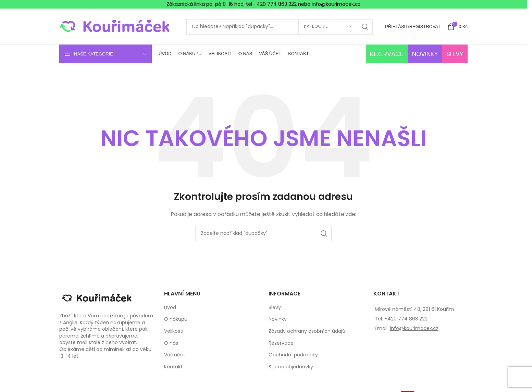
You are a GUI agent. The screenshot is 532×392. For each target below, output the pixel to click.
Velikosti (174, 331)
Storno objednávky (291, 367)
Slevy (275, 308)
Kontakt (173, 367)
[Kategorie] (328, 27)
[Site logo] (119, 26)
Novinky (278, 319)
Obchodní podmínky (293, 355)
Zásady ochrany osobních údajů (307, 331)
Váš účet (175, 355)
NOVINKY (425, 54)
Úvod (170, 308)
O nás (171, 343)
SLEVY (455, 54)
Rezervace (281, 343)
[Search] (280, 27)
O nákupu (176, 319)
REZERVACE (387, 54)
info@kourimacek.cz (414, 328)
